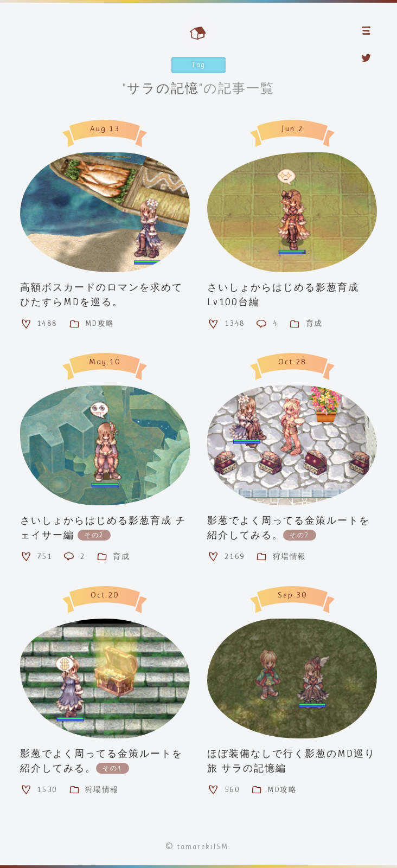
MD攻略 (91, 324)
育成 (305, 324)
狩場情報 (281, 556)
